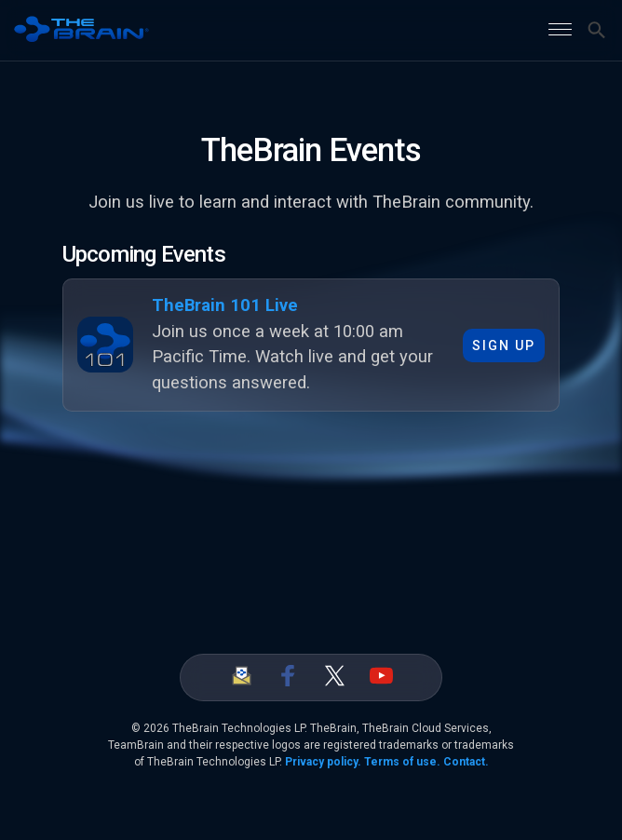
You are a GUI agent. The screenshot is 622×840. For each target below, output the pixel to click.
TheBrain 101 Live (225, 305)
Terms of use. (402, 762)
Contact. (466, 762)
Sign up (504, 345)
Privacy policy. (323, 762)
